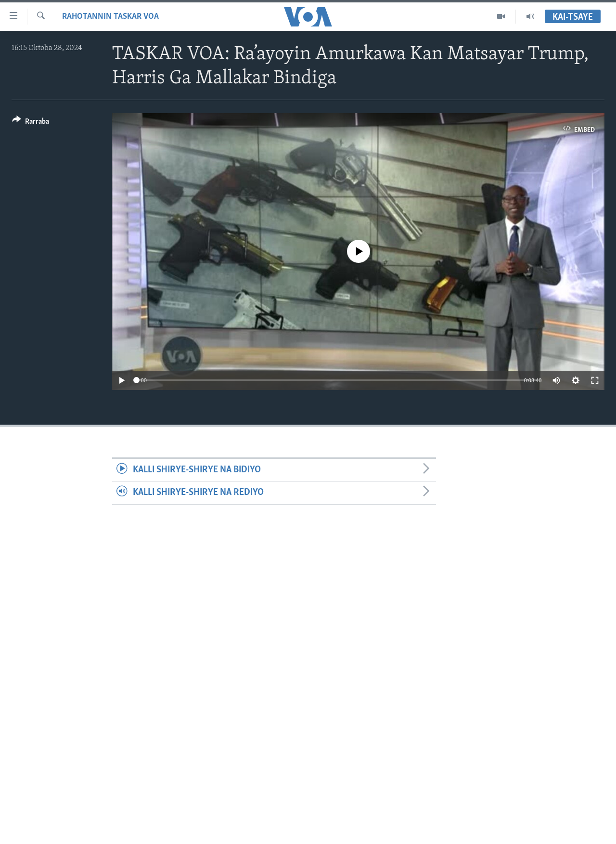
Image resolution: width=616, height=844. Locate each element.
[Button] (31, 123)
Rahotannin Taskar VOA (110, 17)
